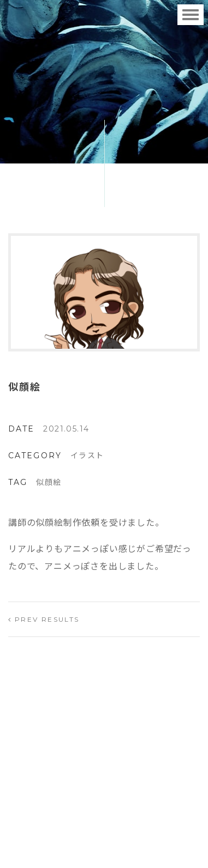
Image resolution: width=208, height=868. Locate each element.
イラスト (87, 456)
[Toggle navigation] (191, 15)
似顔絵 (49, 482)
